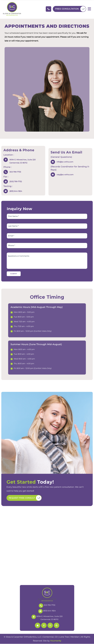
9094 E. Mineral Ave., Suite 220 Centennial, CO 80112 (23, 161)
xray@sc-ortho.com (65, 175)
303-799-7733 (15, 172)
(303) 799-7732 (16, 182)
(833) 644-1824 (16, 191)
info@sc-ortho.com (65, 162)
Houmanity (56, 641)
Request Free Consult (23, 498)
